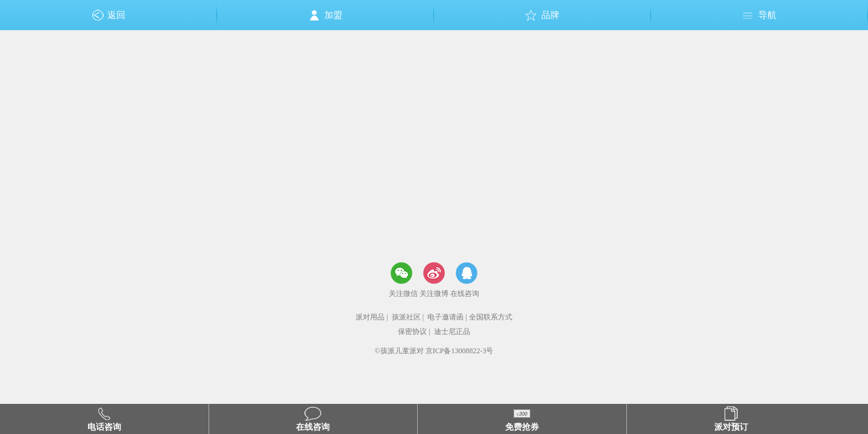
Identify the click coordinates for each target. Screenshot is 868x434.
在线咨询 (465, 294)
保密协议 (412, 332)
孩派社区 (406, 317)
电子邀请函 (445, 317)
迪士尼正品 (452, 332)
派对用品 (370, 317)
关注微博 (434, 294)
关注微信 (403, 294)
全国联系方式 (491, 317)
